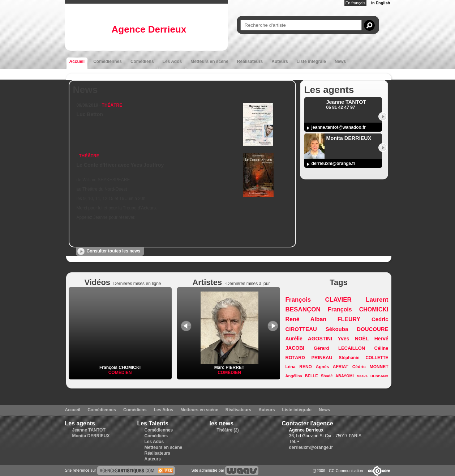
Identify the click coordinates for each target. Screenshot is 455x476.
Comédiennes (108, 61)
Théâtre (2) (228, 430)
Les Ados (172, 61)
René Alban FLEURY (323, 319)
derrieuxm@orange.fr (334, 163)
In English (381, 3)
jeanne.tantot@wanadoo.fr (339, 127)
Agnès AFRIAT (332, 367)
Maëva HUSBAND (373, 376)
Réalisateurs (250, 61)
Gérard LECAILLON (339, 348)
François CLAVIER (319, 300)
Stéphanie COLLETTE (363, 358)
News (340, 61)
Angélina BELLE (302, 376)
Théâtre (112, 105)
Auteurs (280, 61)
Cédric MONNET (370, 367)
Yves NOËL (353, 339)
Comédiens (142, 61)
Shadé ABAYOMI (337, 376)
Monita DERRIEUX (91, 436)
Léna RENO (299, 367)
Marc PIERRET (229, 365)
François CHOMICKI (120, 367)
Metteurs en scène (209, 61)
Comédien (120, 373)
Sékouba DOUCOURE (357, 329)
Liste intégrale (311, 61)
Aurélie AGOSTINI (309, 339)
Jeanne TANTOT (89, 430)
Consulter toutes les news (114, 251)
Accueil (77, 61)
